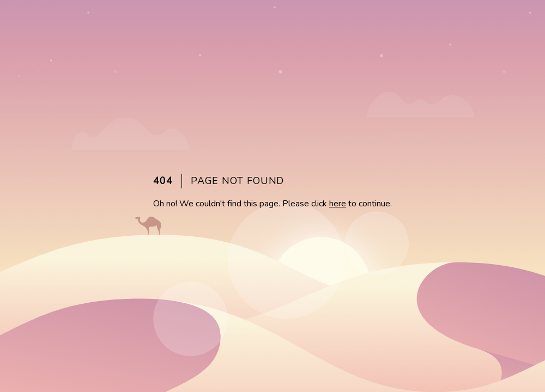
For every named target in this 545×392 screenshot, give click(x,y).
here (338, 204)
